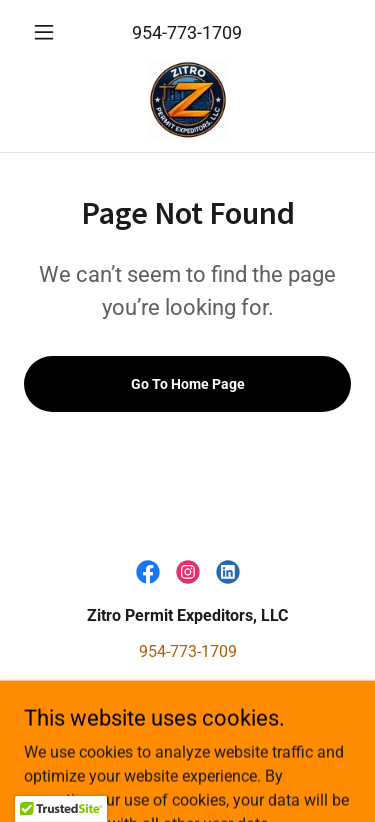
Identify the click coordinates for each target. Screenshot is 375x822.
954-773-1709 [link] (187, 32)
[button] (48, 32)
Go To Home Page (188, 384)
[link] (188, 100)
